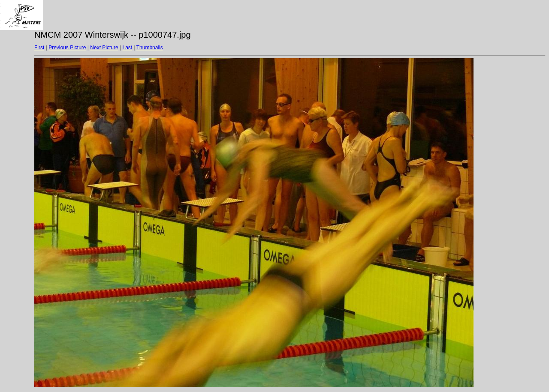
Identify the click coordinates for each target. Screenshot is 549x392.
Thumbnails (150, 48)
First (39, 48)
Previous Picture (67, 48)
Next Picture (104, 48)
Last (127, 48)
